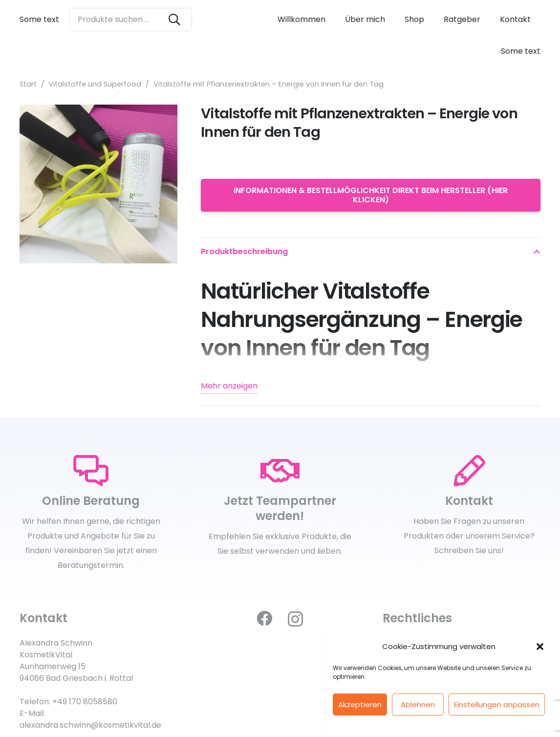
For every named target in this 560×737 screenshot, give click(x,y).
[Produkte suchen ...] (131, 20)
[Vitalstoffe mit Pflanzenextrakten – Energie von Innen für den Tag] (98, 112)
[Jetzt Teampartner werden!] (280, 471)
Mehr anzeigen (229, 386)
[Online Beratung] (91, 471)
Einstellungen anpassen (497, 704)
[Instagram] (295, 619)
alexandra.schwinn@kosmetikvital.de (90, 725)
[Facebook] (264, 618)
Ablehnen (418, 704)
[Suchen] (174, 20)
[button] (540, 647)
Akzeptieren (360, 704)
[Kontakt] (469, 471)
